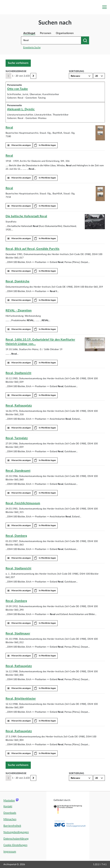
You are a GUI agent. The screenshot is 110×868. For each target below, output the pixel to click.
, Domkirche (18, 281)
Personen (46, 33)
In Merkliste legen (47, 145)
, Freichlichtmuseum (23, 503)
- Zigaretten (19, 311)
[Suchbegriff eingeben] (51, 40)
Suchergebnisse (16, 71)
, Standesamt (18, 471)
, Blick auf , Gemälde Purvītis (33, 249)
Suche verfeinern (18, 63)
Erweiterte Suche (32, 47)
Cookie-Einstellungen (15, 845)
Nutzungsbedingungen (16, 832)
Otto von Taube (17, 89)
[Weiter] (33, 76)
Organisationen (65, 33)
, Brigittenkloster (21, 699)
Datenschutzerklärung (16, 839)
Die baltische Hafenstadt (26, 216)
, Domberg (16, 536)
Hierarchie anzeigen (21, 145)
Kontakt (8, 806)
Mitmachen (10, 819)
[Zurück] (8, 76)
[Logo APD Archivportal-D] (21, 7)
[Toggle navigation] (104, 7)
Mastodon (9, 801)
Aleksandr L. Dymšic (21, 109)
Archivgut (29, 33)
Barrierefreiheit (12, 826)
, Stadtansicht (18, 373)
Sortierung (77, 71)
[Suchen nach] (85, 40)
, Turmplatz (17, 438)
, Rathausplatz (19, 406)
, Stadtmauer (18, 634)
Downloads (10, 813)
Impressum (10, 852)
